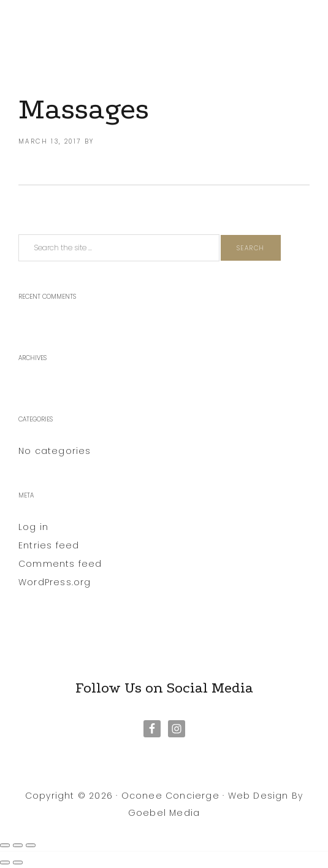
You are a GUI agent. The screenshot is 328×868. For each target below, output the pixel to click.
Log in (33, 527)
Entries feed (49, 545)
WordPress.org (55, 582)
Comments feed (60, 564)
